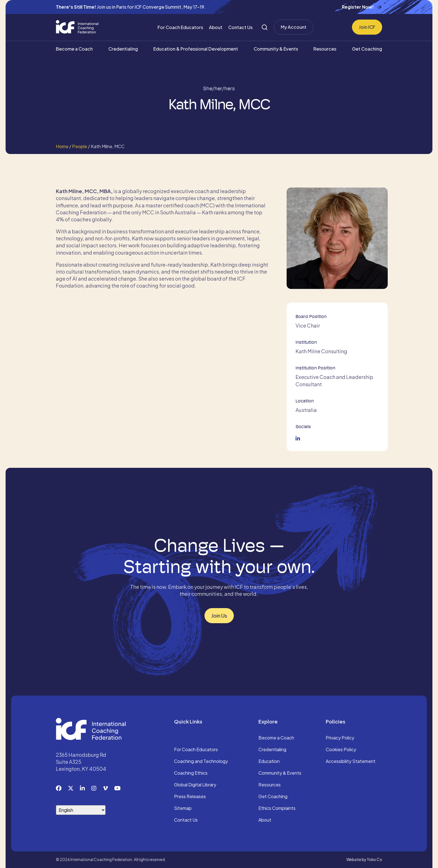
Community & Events (276, 49)
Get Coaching (367, 49)
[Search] (265, 27)
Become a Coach (74, 49)
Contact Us (240, 27)
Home (62, 146)
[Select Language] (81, 810)
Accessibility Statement (351, 762)
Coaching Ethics (191, 773)
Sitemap (183, 808)
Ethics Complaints (277, 808)
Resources (325, 49)
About (216, 27)
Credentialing (123, 49)
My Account (294, 27)
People (80, 146)
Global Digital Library (195, 785)
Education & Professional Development (196, 49)
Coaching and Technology (201, 762)
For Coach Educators (180, 27)
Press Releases (190, 797)
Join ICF (367, 27)
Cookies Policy (341, 750)
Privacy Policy (340, 738)
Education (269, 762)
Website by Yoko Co (364, 859)
